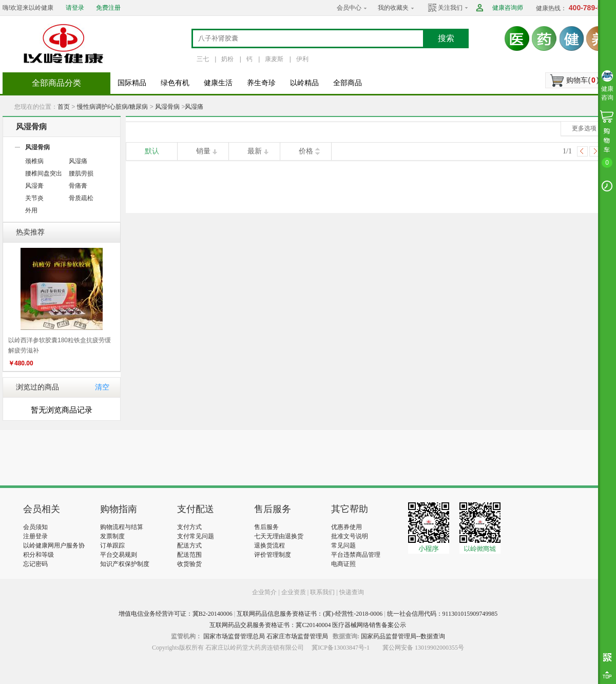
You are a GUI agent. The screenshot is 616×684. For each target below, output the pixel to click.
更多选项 (584, 128)
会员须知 (35, 527)
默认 (152, 151)
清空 (102, 387)
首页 (64, 107)
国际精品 (132, 83)
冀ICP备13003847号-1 (341, 648)
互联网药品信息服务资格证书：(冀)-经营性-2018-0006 (310, 614)
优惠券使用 (346, 527)
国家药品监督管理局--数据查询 (403, 636)
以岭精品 (304, 83)
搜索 (446, 38)
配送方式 (189, 545)
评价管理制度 (273, 555)
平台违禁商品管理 (356, 555)
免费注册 (108, 8)
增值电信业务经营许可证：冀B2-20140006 (176, 614)
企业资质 (294, 592)
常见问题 (343, 545)
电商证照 (343, 564)
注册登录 (35, 536)
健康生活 (218, 83)
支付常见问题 (196, 536)
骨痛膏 (78, 186)
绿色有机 (175, 83)
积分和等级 (38, 555)
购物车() (582, 80)
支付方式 (189, 527)
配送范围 (189, 555)
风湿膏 (34, 186)
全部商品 (348, 83)
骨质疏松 (81, 198)
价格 (306, 151)
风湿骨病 (167, 107)
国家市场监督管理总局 (234, 636)
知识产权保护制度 (125, 564)
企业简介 (265, 592)
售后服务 (266, 527)
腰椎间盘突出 (44, 173)
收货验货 (189, 564)
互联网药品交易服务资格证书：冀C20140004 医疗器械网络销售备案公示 (308, 625)
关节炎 (34, 198)
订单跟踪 (112, 545)
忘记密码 (35, 564)
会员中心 (349, 8)
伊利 (302, 59)
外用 (31, 210)
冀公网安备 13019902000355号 (423, 648)
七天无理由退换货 (279, 536)
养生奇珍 (261, 83)
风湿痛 (194, 107)
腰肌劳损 (81, 173)
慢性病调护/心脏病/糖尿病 (113, 107)
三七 (203, 59)
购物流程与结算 (122, 527)
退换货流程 (269, 545)
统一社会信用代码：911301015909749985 (442, 614)
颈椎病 (34, 161)
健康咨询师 (508, 8)
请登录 (75, 8)
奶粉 (227, 59)
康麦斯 (274, 59)
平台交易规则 (119, 555)
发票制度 (112, 536)
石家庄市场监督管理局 (297, 636)
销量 (203, 151)
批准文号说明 (350, 536)
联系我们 (322, 592)
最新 (255, 151)
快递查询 (352, 592)
